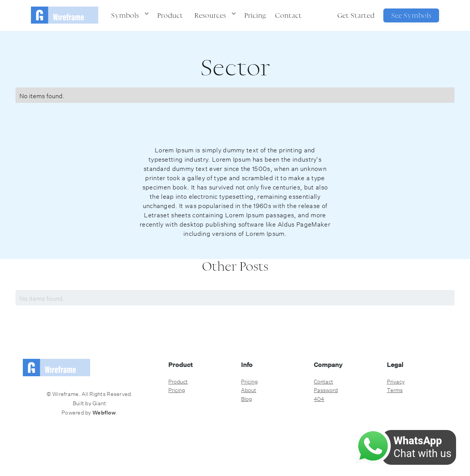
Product (170, 15)
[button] (128, 15)
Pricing (255, 15)
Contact (288, 15)
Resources (210, 15)
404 (319, 398)
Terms (395, 389)
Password (326, 389)
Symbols (125, 15)
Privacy (396, 381)
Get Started (356, 15)
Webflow (104, 413)
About (249, 389)
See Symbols (411, 15)
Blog (246, 398)
